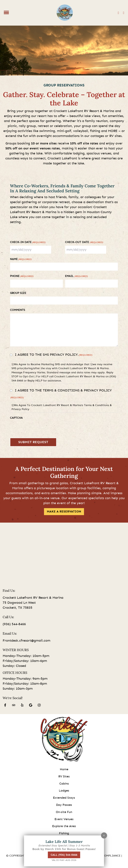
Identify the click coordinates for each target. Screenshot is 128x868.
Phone (22, 276)
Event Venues (64, 819)
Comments (17, 310)
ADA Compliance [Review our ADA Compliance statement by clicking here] (108, 856)
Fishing (64, 833)
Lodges (64, 791)
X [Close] (104, 835)
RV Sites (64, 777)
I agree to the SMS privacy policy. (54, 355)
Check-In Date (28, 243)
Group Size (18, 293)
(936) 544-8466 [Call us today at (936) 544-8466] (14, 624)
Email (76, 276)
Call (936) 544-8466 (64, 855)
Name (21, 259)
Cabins (64, 784)
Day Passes (64, 805)
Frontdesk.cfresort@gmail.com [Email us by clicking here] (26, 641)
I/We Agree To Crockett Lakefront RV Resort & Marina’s (62, 407)
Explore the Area (64, 826)
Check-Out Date (84, 243)
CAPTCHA (16, 418)
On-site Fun (64, 812)
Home (64, 769)
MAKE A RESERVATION (64, 512)
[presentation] (35, 428)
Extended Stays (64, 798)
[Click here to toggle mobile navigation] (6, 13)
